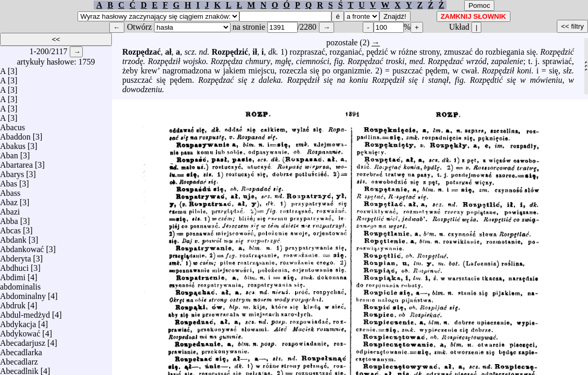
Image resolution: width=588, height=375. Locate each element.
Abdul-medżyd (25, 312)
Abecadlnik (19, 368)
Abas (9, 181)
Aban (9, 153)
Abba (9, 218)
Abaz (9, 200)
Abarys (12, 172)
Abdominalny (23, 293)
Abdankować (22, 247)
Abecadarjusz (23, 340)
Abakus (13, 143)
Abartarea (16, 162)
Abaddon (15, 134)
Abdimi (13, 275)
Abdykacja (18, 322)
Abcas (10, 228)
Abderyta (16, 256)
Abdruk (13, 303)
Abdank (13, 237)
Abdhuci (14, 265)
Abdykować (20, 331)
